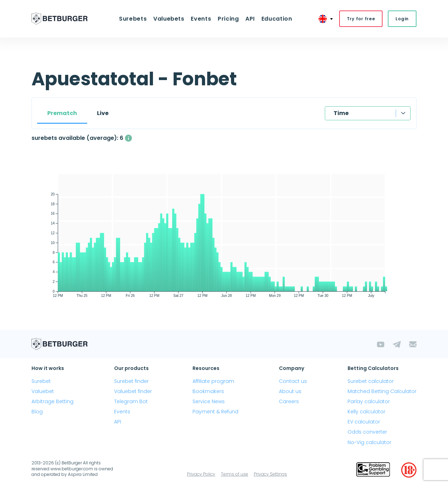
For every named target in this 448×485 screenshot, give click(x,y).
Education (276, 19)
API (250, 19)
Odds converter (367, 432)
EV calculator (364, 422)
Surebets (134, 19)
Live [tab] (103, 113)
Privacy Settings (270, 474)
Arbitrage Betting (52, 401)
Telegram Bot (131, 401)
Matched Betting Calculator (382, 391)
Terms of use (234, 474)
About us (290, 391)
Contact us (293, 381)
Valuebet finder (133, 391)
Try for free (361, 19)
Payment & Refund (215, 412)
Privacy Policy (201, 474)
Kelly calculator (366, 412)
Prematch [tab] (62, 113)
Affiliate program (213, 381)
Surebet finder (131, 381)
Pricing (228, 19)
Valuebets (169, 19)
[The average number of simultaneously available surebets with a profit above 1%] (128, 138)
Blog (37, 412)
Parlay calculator (369, 401)
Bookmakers (208, 391)
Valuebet (43, 391)
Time (341, 113)
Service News (209, 401)
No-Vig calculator (369, 442)
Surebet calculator (371, 381)
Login (402, 19)
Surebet (41, 381)
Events (201, 19)
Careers (289, 401)
